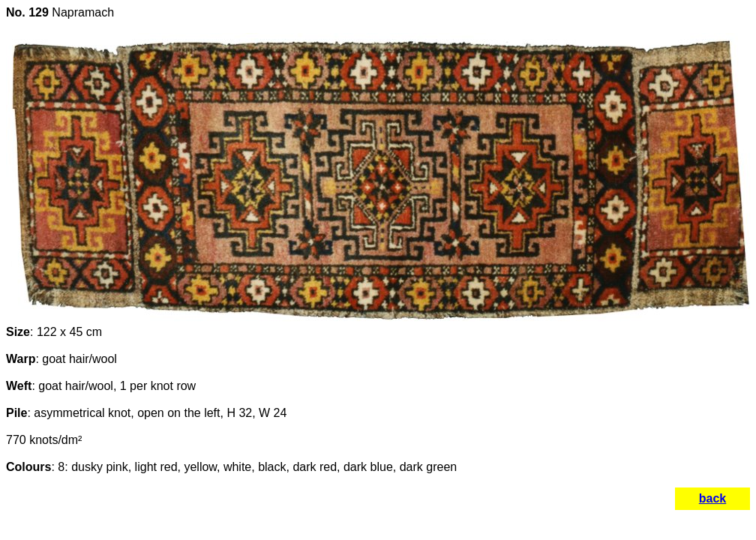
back (712, 498)
